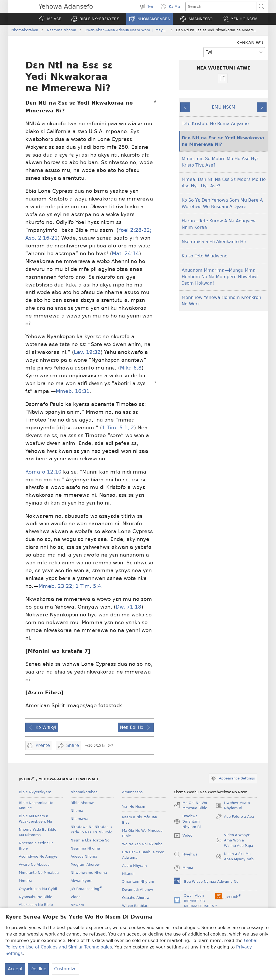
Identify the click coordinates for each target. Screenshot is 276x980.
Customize (65, 969)
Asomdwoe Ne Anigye (38, 856)
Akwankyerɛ (81, 881)
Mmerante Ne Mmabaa (39, 873)
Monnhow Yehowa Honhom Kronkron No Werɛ (221, 301)
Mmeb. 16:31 (73, 391)
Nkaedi (128, 874)
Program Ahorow (85, 865)
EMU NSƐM (224, 107)
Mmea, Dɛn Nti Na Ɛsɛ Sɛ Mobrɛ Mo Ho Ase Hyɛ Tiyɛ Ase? (224, 183)
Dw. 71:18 (128, 607)
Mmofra (26, 881)
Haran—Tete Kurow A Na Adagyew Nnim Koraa (219, 224)
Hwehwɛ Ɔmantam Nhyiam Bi (187, 822)
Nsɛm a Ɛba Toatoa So (90, 840)
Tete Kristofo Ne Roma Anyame (215, 124)
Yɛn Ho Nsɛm (134, 807)
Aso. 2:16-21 (42, 238)
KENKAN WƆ (250, 43)
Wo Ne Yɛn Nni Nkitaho (142, 844)
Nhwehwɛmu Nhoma (89, 873)
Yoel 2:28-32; (135, 230)
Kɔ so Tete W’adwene (205, 256)
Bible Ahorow (82, 803)
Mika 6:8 (131, 368)
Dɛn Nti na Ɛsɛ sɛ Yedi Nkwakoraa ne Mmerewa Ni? (223, 141)
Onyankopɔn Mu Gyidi (38, 889)
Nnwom (77, 905)
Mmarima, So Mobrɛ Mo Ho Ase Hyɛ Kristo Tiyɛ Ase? (220, 162)
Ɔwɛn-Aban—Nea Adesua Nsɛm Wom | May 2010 (126, 30)
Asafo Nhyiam (134, 866)
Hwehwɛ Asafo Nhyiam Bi (233, 806)
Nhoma (77, 811)
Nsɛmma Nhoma (62, 30)
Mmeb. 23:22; (56, 586)
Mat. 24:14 (125, 253)
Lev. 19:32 (87, 352)
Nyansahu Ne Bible (36, 897)
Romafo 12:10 (43, 472)
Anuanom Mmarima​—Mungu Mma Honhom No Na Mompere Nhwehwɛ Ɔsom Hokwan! (220, 277)
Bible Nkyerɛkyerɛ (35, 792)
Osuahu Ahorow (136, 898)
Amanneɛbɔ (132, 792)
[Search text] (221, 6)
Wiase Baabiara (136, 906)
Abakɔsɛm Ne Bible (36, 905)
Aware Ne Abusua (34, 865)
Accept (15, 969)
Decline (38, 969)
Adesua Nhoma (84, 856)
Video (76, 897)
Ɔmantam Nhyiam (138, 881)
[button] (95, 19)
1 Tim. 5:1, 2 (118, 428)
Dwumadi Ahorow (138, 890)
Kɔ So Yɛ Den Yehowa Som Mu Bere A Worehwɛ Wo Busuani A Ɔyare (222, 203)
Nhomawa (80, 819)
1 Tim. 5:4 (87, 586)
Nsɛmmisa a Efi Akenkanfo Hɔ (214, 242)
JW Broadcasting (86, 889)
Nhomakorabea (25, 30)
